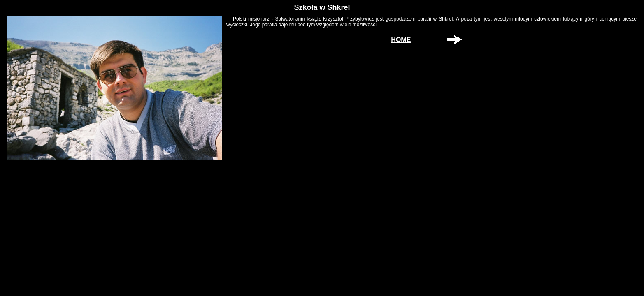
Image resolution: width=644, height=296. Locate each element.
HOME (401, 40)
